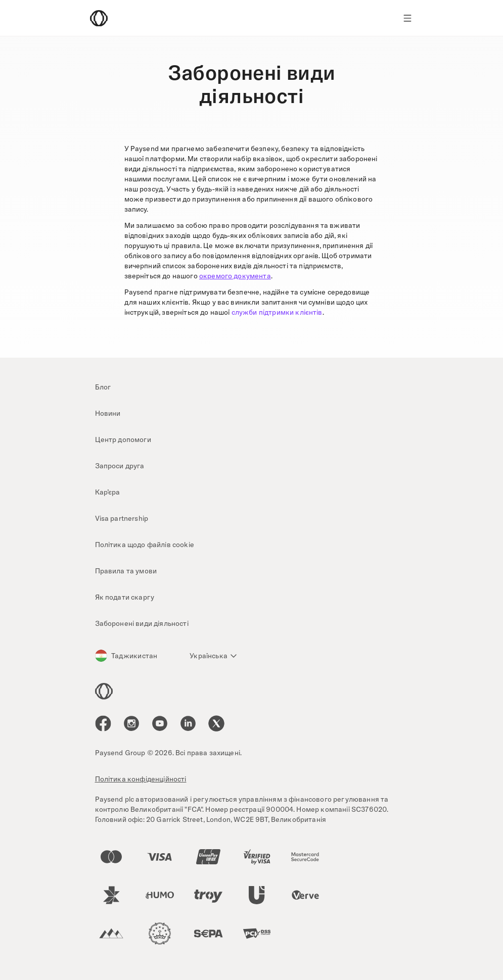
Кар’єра (108, 492)
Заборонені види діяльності (142, 623)
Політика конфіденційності (141, 779)
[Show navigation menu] (407, 18)
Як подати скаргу (125, 597)
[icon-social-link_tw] (216, 723)
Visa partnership (122, 518)
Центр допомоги (123, 439)
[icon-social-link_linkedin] (188, 723)
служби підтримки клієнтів (277, 312)
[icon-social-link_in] (131, 723)
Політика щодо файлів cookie (145, 545)
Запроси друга (120, 466)
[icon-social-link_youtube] (160, 723)
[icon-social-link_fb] (103, 723)
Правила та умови (126, 571)
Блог (103, 387)
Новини (108, 413)
